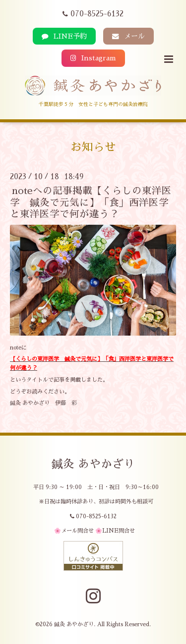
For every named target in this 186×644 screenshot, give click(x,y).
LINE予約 (64, 36)
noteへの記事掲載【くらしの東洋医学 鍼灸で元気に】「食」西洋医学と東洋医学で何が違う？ (91, 202)
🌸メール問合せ (74, 531)
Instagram (93, 58)
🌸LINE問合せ (115, 531)
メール (128, 36)
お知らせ (93, 147)
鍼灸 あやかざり (93, 464)
